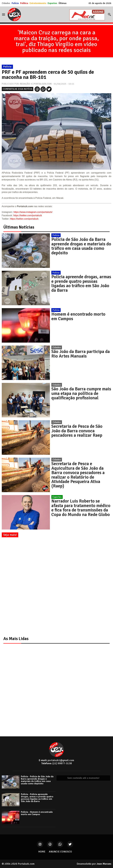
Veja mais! (10, 535)
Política (24, 3)
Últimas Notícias (19, 227)
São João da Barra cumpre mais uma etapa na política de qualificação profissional (81, 393)
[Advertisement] (24, 587)
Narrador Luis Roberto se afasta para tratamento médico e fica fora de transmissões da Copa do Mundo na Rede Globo (81, 508)
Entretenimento (38, 3)
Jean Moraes (104, 864)
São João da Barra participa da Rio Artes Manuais (81, 354)
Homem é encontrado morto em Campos (78, 316)
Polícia (15, 3)
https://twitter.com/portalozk (28, 215)
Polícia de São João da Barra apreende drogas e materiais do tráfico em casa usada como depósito (81, 246)
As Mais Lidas (16, 639)
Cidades (6, 3)
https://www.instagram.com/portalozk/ (33, 212)
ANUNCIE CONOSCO (60, 852)
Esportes (52, 3)
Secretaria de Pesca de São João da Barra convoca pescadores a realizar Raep (77, 431)
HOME (42, 852)
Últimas (63, 3)
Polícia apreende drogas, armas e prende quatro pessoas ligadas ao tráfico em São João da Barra (81, 283)
